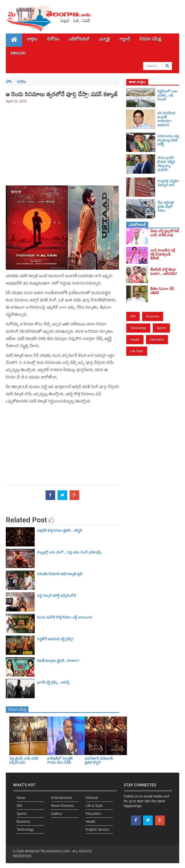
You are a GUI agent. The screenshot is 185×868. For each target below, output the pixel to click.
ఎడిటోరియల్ (79, 40)
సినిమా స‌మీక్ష (150, 40)
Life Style (137, 351)
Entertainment (62, 798)
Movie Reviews (62, 806)
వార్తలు (32, 40)
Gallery (56, 814)
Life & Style (94, 806)
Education (157, 339)
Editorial (92, 798)
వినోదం (53, 40)
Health (135, 339)
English (18, 53)
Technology (138, 328)
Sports (161, 328)
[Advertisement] (62, 142)
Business (153, 316)
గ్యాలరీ (125, 40)
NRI (133, 316)
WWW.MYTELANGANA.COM (47, 851)
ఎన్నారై (105, 40)
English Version (97, 829)
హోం (9, 82)
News (21, 798)
